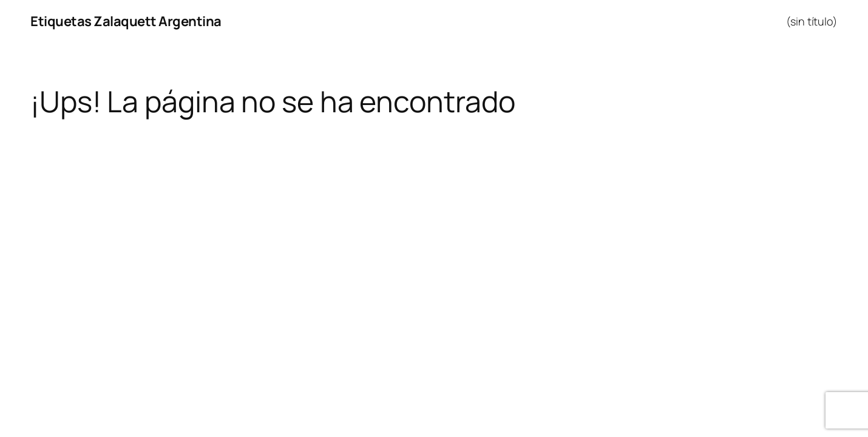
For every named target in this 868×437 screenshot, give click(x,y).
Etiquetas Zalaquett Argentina (126, 21)
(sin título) (812, 21)
